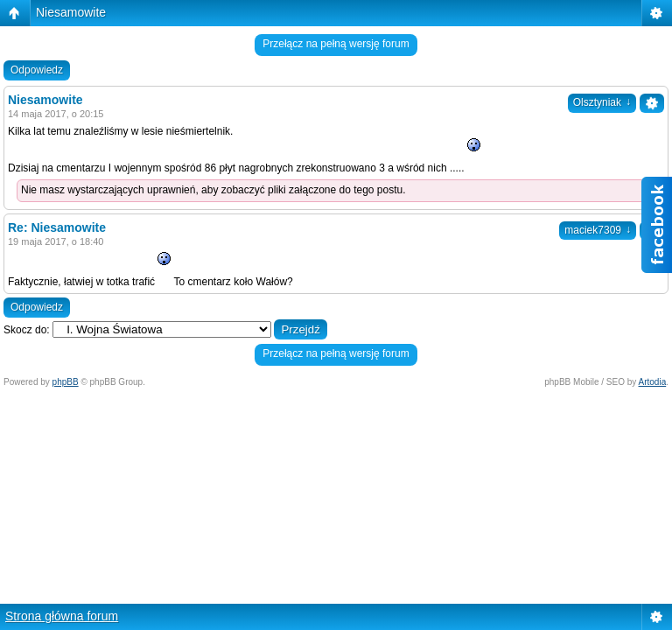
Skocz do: (27, 330)
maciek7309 (598, 230)
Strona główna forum (62, 616)
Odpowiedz (37, 70)
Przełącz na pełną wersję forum (336, 44)
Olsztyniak (602, 102)
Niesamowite (71, 12)
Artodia (653, 382)
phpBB (66, 382)
